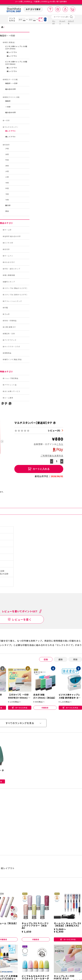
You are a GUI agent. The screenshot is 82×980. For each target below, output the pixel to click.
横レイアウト (12, 56)
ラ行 (7, 194)
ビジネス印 (9, 243)
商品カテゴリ (6, 223)
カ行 (7, 154)
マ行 (7, 183)
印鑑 (6, 308)
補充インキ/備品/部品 (13, 359)
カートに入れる (20, 708)
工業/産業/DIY (10, 327)
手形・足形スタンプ (12, 269)
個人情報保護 (10, 275)
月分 (7, 211)
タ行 (7, 166)
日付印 (7, 249)
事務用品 (8, 353)
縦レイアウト (12, 52)
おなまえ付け (10, 262)
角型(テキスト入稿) (12, 97)
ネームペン (9, 256)
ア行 (7, 149)
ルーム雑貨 (9, 398)
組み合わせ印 (11, 89)
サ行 (7, 160)
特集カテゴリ (6, 372)
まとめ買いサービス (12, 391)
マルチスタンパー (11, 127)
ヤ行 (7, 188)
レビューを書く (22, 619)
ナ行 (7, 171)
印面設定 (45, 708)
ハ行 (7, 177)
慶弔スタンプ (10, 282)
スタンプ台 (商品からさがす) (16, 288)
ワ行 (7, 200)
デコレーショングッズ (13, 301)
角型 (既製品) (10, 42)
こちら (60, 444)
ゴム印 (7, 314)
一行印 (8, 107)
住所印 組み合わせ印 (13, 236)
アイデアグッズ (10, 340)
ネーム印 (8, 230)
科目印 (7, 145)
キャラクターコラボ (12, 347)
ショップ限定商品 (11, 378)
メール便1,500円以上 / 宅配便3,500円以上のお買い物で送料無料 (41, 3)
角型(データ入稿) (11, 79)
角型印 (8, 101)
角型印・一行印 (8, 36)
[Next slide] (2, 441)
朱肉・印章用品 (11, 321)
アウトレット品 (11, 385)
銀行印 (8, 205)
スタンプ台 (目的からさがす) (16, 295)
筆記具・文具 (10, 334)
